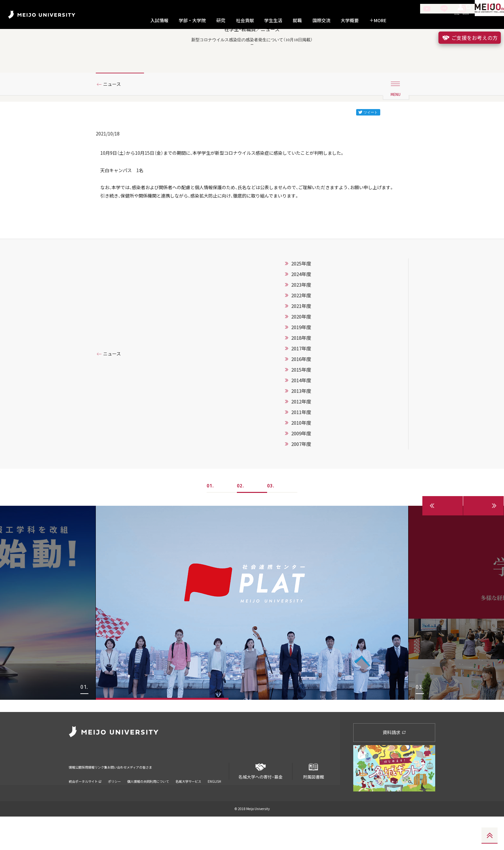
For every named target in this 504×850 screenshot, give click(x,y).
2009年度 (301, 479)
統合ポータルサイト (85, 807)
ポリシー (114, 807)
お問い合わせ (160, 796)
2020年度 (301, 363)
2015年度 (301, 416)
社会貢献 (245, 20)
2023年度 (301, 331)
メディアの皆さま (199, 796)
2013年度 (301, 437)
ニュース (115, 114)
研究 (221, 20)
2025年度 (301, 310)
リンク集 (130, 796)
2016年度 (301, 405)
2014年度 (301, 426)
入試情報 (159, 20)
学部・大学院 (192, 20)
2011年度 (301, 458)
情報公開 (77, 796)
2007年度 (301, 490)
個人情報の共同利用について (148, 807)
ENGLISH (214, 807)
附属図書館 (313, 802)
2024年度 (301, 320)
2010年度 (301, 469)
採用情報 (104, 796)
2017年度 (301, 394)
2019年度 (301, 373)
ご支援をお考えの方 (470, 38)
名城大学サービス (188, 807)
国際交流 (321, 20)
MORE (378, 20)
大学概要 (350, 20)
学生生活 (273, 20)
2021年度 (301, 352)
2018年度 (301, 384)
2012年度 (301, 448)
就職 (297, 20)
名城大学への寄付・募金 (261, 802)
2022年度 (301, 341)
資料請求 (394, 766)
